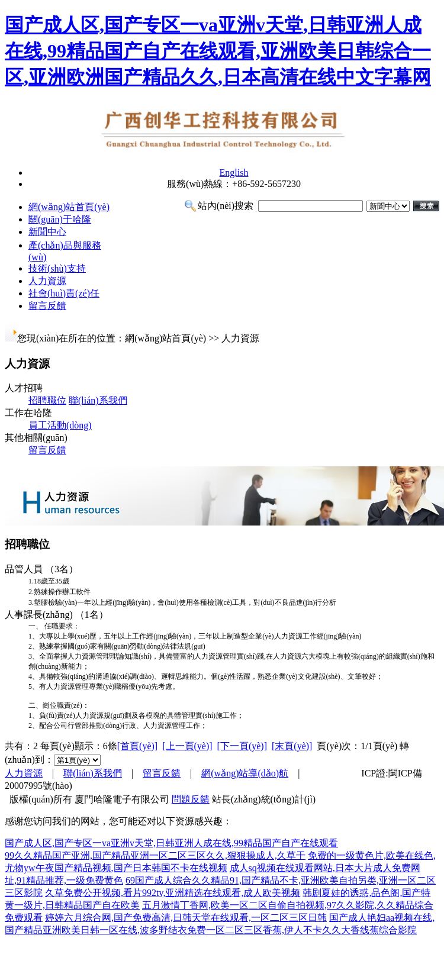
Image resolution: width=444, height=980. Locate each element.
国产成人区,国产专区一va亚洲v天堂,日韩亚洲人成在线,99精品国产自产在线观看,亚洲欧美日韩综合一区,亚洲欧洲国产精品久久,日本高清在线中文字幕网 (218, 51)
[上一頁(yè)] (187, 746)
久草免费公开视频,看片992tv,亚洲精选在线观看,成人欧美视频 (173, 893)
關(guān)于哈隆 (60, 219)
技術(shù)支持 (57, 268)
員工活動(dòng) (60, 425)
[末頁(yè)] (292, 746)
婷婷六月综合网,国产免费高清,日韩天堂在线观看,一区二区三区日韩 (186, 918)
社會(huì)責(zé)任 (64, 293)
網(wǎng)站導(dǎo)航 (245, 773)
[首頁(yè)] (137, 746)
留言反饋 (47, 306)
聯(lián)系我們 (98, 400)
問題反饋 (191, 799)
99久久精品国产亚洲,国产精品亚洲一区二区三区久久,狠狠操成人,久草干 (155, 855)
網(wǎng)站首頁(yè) (69, 207)
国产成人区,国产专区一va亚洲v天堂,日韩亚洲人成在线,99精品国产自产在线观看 (171, 843)
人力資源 (47, 281)
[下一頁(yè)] (242, 746)
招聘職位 (47, 400)
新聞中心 (47, 232)
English (234, 173)
